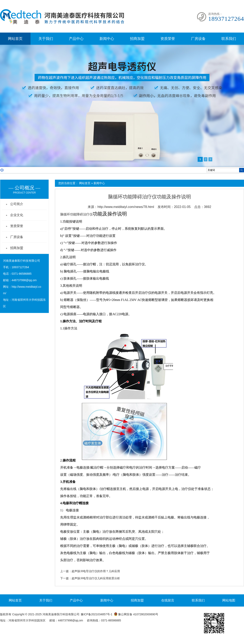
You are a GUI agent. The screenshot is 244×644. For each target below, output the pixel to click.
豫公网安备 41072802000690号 (136, 614)
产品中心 (76, 39)
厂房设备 (198, 39)
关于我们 (46, 39)
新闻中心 (107, 39)
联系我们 (229, 39)
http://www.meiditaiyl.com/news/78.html (126, 207)
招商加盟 (137, 39)
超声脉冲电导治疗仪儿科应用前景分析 (96, 578)
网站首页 (15, 39)
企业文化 (17, 215)
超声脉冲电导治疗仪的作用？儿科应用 (96, 571)
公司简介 (17, 204)
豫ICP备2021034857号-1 (97, 614)
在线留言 (168, 600)
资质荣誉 (168, 39)
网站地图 (229, 600)
